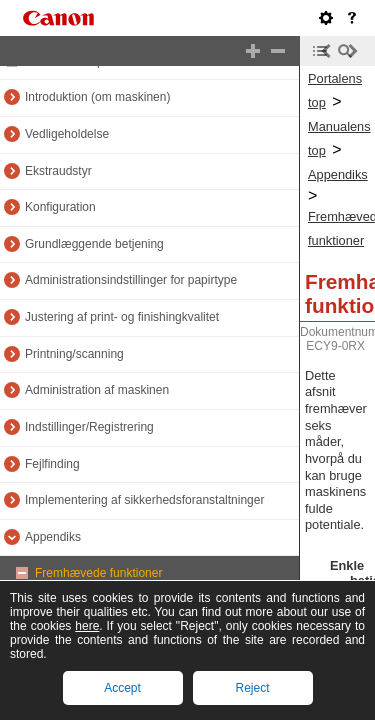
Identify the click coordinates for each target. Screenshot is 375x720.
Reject (252, 688)
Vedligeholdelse (67, 134)
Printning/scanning (74, 354)
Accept (122, 688)
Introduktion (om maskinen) (97, 97)
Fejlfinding (52, 464)
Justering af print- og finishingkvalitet (122, 317)
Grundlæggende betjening (94, 244)
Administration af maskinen (97, 390)
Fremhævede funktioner (98, 573)
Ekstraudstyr (58, 171)
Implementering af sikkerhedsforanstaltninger (144, 500)
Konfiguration (60, 207)
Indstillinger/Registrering (89, 427)
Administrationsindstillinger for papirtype (131, 280)
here (87, 626)
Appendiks (53, 537)
